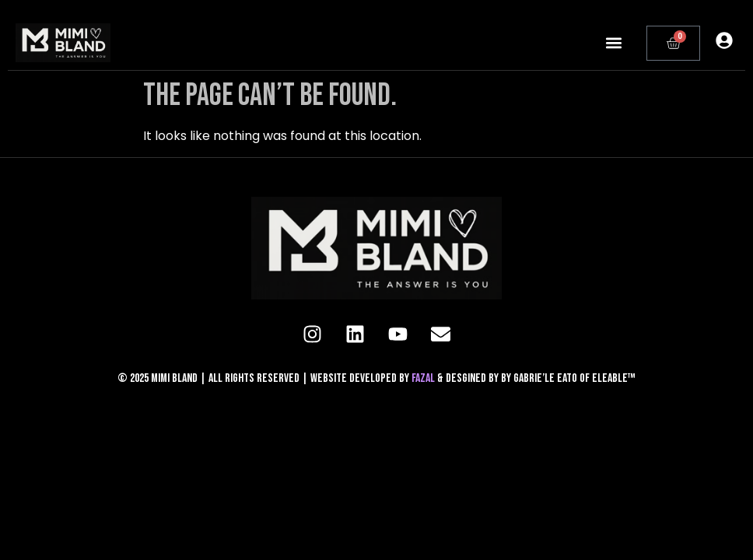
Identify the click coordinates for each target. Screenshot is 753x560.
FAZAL (424, 378)
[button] (614, 43)
